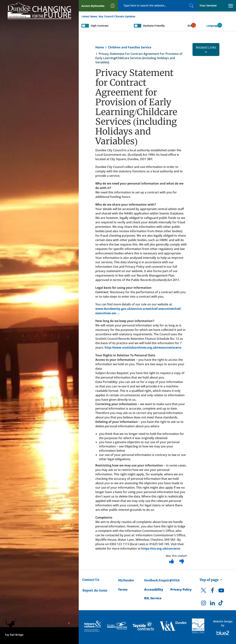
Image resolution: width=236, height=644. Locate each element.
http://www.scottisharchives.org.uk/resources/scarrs (143, 347)
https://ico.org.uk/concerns (161, 548)
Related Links (206, 49)
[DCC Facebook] (212, 591)
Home (100, 47)
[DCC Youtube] (221, 591)
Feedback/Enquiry (158, 580)
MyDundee (126, 580)
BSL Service (153, 598)
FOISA (175, 580)
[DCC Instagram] (204, 604)
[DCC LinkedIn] (212, 604)
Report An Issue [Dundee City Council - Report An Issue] (95, 590)
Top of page (211, 580)
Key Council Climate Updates (117, 16)
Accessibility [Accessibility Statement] (154, 590)
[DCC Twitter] (204, 594)
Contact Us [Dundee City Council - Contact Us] (91, 580)
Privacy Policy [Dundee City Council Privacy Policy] (181, 590)
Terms (123, 590)
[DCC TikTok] (221, 604)
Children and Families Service (130, 47)
